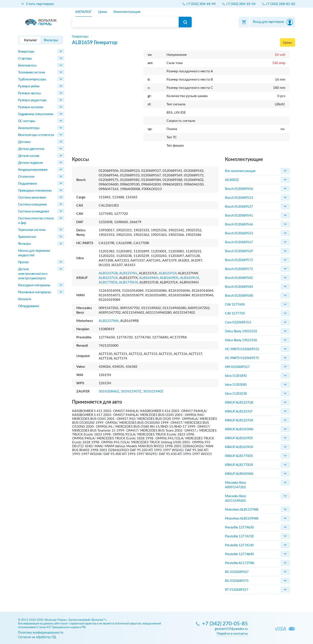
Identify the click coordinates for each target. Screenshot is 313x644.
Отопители (26, 177)
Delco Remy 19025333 (241, 331)
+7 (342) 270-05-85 (225, 624)
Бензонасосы (27, 65)
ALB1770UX (128, 282)
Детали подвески (31, 163)
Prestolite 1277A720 (239, 536)
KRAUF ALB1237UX (239, 420)
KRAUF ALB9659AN (239, 474)
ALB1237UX (108, 278)
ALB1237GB (108, 273)
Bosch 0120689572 (239, 260)
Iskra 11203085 (236, 385)
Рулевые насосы (30, 93)
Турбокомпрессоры (32, 79)
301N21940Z (153, 391)
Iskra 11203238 (236, 394)
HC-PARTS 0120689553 (242, 349)
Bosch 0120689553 (239, 233)
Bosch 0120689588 (239, 296)
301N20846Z (109, 391)
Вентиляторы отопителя (36, 135)
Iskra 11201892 (236, 376)
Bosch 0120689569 (239, 251)
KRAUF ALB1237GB (239, 403)
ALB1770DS (108, 282)
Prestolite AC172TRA (239, 563)
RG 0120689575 (237, 581)
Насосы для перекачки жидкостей (34, 253)
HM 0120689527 (237, 367)
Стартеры (25, 59)
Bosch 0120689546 (239, 224)
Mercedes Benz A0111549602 (235, 498)
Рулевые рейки (29, 86)
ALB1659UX (189, 278)
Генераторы (26, 52)
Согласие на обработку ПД (37, 637)
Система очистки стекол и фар (36, 221)
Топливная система (32, 72)
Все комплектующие (240, 171)
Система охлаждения (33, 211)
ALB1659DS (169, 278)
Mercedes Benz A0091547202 (235, 485)
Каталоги (25, 299)
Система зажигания (32, 198)
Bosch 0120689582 (239, 278)
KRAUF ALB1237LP (239, 411)
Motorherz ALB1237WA (242, 510)
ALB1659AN (149, 278)
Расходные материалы (34, 285)
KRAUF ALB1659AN (239, 429)
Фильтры (25, 244)
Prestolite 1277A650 (239, 527)
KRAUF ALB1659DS (239, 438)
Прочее (23, 262)
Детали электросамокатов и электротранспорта (33, 274)
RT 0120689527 (236, 590)
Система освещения (32, 204)
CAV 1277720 (235, 314)
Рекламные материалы (35, 292)
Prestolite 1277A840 (239, 554)
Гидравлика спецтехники (36, 114)
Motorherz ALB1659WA (242, 519)
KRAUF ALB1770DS (239, 456)
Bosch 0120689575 (239, 269)
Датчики (24, 142)
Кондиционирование (33, 170)
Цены (288, 43)
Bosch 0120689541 (239, 216)
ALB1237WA (109, 321)
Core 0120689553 (238, 322)
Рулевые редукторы (32, 100)
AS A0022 (232, 180)
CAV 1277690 (235, 305)
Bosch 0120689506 (239, 189)
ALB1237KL (128, 273)
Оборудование (29, 306)
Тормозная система (32, 230)
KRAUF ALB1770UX (239, 465)
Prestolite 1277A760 (239, 545)
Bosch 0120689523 (239, 198)
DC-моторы (27, 121)
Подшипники (28, 184)
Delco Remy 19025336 (241, 340)
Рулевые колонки (31, 107)
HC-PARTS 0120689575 (242, 358)
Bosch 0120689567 (239, 242)
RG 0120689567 (237, 572)
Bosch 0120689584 (239, 287)
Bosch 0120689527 (239, 207)
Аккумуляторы (29, 128)
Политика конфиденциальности (41, 633)
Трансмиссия (27, 237)
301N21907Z (131, 391)
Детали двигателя (31, 149)
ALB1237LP (167, 273)
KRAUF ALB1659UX (239, 447)
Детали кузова (29, 156)
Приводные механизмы (35, 191)
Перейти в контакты (232, 634)
